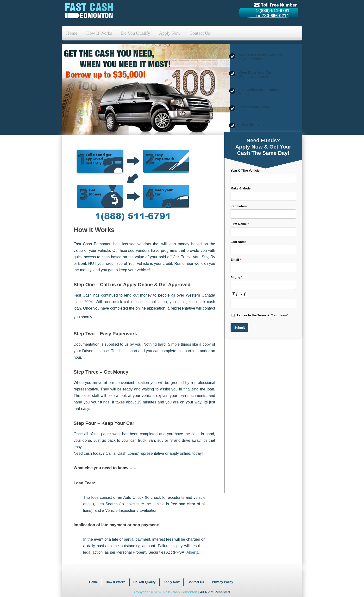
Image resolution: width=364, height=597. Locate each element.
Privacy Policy (223, 582)
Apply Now (170, 33)
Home (72, 33)
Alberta (193, 552)
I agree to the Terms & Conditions (260, 315)
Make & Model (241, 188)
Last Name (238, 242)
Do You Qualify (135, 33)
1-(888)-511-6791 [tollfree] (272, 11)
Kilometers (239, 206)
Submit (239, 328)
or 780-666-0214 (273, 16)
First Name (240, 224)
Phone (236, 277)
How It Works (99, 33)
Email (236, 260)
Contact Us (200, 33)
